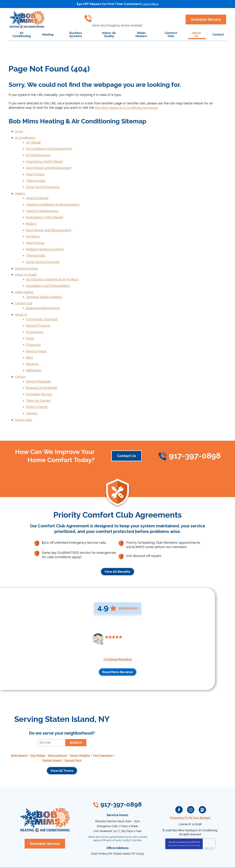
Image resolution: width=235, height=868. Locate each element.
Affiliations (33, 354)
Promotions (35, 318)
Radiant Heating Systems (45, 241)
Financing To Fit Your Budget (190, 796)
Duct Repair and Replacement (49, 165)
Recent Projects (38, 312)
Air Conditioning (27, 137)
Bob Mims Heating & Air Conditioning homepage (131, 108)
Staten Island (63, 740)
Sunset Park (86, 740)
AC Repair (33, 141)
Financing (33, 330)
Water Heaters (26, 281)
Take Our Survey (38, 382)
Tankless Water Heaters (44, 285)
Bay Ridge (48, 735)
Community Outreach (42, 306)
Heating (21, 189)
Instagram (191, 788)
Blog (29, 342)
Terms (212, 826)
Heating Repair (37, 193)
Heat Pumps (35, 171)
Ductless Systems (28, 259)
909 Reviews (128, 588)
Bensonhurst (69, 735)
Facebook (179, 788)
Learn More (150, 4)
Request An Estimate (42, 370)
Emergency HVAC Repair (45, 159)
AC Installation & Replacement (49, 147)
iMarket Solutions (98, 861)
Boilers (31, 217)
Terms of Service (192, 824)
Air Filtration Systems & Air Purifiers (52, 269)
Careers (32, 394)
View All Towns (62, 750)
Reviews (32, 348)
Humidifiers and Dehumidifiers (48, 275)
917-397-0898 (116, 17)
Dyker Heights (94, 735)
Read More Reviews (118, 652)
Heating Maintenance (42, 205)
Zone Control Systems (43, 183)
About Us (22, 302)
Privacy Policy (181, 824)
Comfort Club (25, 291)
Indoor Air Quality (28, 265)
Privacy (206, 826)
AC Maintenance (38, 153)
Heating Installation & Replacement (53, 199)
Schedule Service (39, 376)
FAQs (30, 324)
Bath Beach (28, 735)
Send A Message (38, 364)
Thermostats (36, 177)
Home (19, 131)
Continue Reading (117, 639)
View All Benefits (117, 551)
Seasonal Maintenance (43, 296)
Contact (21, 360)
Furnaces (33, 229)
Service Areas (36, 336)
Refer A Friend (37, 388)
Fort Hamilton (39, 740)
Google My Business (202, 788)
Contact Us (127, 435)
